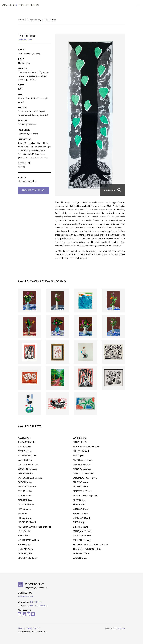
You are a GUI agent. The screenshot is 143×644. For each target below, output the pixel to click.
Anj (78, 522)
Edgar (28, 558)
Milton (25, 451)
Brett (28, 469)
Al (22, 513)
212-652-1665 (36, 602)
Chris (79, 438)
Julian (25, 482)
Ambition (121, 628)
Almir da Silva (86, 447)
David (25, 509)
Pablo (81, 487)
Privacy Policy (32, 628)
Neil (25, 531)
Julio (25, 553)
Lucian (25, 491)
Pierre (82, 536)
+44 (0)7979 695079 (39, 605)
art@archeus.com (26, 596)
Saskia (30, 478)
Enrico (28, 464)
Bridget (80, 500)
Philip (26, 504)
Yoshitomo (82, 469)
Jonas (80, 558)
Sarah (82, 491)
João (79, 456)
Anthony (25, 518)
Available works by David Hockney (42, 281)
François (83, 460)
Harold (26, 442)
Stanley (82, 540)
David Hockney (34, 20)
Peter (81, 509)
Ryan (25, 500)
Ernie (25, 460)
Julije (25, 544)
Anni (25, 438)
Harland (81, 451)
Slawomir (27, 487)
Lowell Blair (84, 473)
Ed (79, 504)
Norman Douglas (34, 527)
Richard (80, 513)
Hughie (85, 478)
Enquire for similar (33, 190)
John (27, 456)
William (29, 540)
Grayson (81, 482)
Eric (25, 496)
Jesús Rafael (82, 531)
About (21, 628)
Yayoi (26, 549)
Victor (82, 553)
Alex (23, 536)
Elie (81, 464)
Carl (24, 447)
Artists (21, 20)
